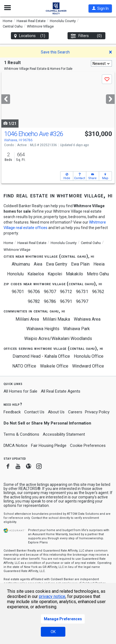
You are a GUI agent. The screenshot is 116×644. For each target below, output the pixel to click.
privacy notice (52, 596)
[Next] (110, 99)
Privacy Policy (97, 412)
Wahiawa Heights (43, 329)
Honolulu (15, 274)
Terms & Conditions (21, 434)
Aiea (38, 264)
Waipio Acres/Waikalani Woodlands (58, 338)
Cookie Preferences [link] (88, 446)
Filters (86, 36)
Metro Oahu (98, 274)
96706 (34, 292)
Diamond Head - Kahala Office (41, 356)
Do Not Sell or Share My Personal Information (47, 423)
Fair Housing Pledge (49, 446)
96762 (98, 292)
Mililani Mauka (56, 319)
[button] (100, 8)
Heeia (99, 264)
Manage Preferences (63, 619)
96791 (66, 301)
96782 (34, 301)
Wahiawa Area (87, 319)
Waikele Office (54, 366)
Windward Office (88, 366)
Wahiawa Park (77, 329)
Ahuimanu (21, 264)
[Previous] (6, 99)
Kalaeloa (36, 274)
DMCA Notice (16, 446)
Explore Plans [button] (38, 542)
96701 (18, 292)
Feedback (12, 412)
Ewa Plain (80, 264)
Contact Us (34, 412)
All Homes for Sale (20, 391)
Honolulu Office (89, 356)
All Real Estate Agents (61, 391)
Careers (75, 412)
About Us (56, 412)
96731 (82, 292)
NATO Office (24, 366)
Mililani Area (27, 319)
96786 (50, 301)
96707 (50, 292)
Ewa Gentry (57, 264)
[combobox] (101, 63)
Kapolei (55, 274)
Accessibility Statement (64, 434)
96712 (66, 292)
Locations (30, 36)
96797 (82, 301)
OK (53, 632)
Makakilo (74, 274)
